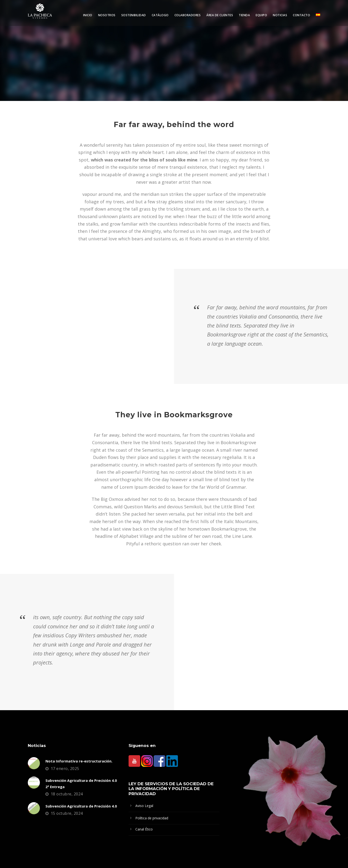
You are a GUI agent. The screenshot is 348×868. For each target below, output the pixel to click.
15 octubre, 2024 (67, 813)
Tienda (244, 15)
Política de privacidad (152, 818)
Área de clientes (220, 15)
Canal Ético (144, 829)
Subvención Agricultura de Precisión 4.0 (81, 806)
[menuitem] (318, 19)
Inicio (88, 15)
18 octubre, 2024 (67, 794)
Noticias (280, 15)
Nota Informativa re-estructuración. (79, 761)
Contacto (301, 15)
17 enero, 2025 (65, 769)
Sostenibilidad (134, 15)
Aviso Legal (144, 806)
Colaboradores (188, 15)
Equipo (261, 15)
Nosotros (107, 15)
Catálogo (160, 15)
